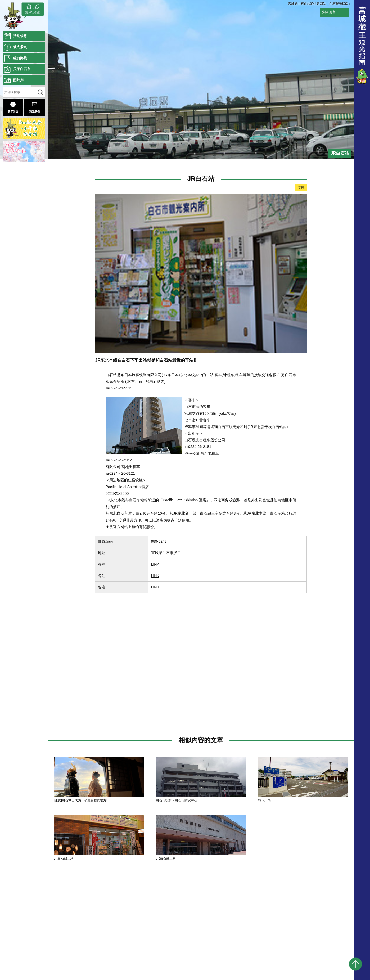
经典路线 (20, 58)
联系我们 (35, 107)
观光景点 (20, 47)
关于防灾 (13, 107)
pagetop (355, 964)
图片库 (18, 80)
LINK (155, 564)
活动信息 (20, 36)
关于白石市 (22, 69)
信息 (301, 187)
